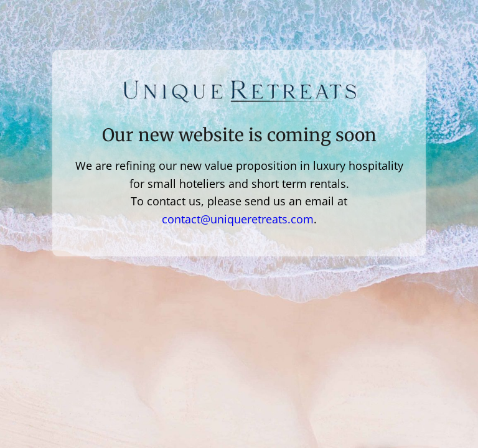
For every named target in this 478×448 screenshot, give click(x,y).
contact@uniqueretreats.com (238, 219)
